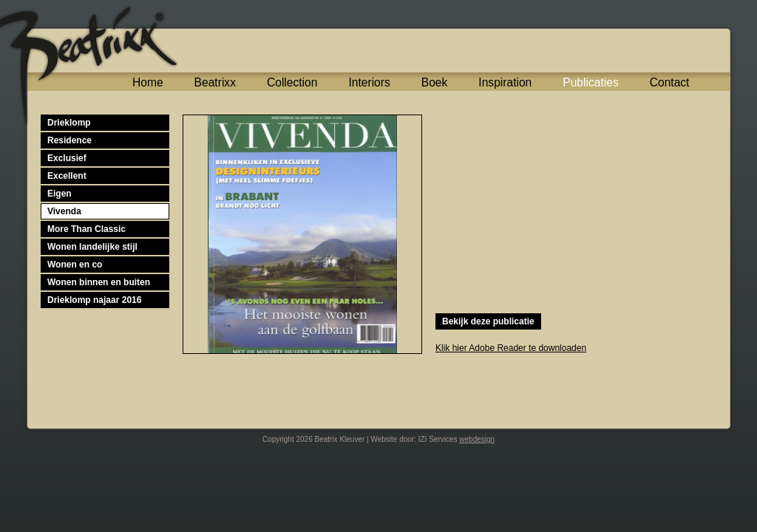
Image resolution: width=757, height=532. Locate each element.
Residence (69, 140)
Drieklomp (69, 123)
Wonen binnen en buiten (99, 282)
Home (148, 82)
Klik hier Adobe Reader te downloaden (511, 348)
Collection (292, 82)
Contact (670, 82)
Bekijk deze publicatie (488, 321)
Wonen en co (75, 265)
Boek (435, 82)
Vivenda (64, 211)
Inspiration (505, 82)
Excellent (67, 176)
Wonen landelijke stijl (92, 247)
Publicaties (590, 82)
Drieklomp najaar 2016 (94, 300)
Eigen (60, 194)
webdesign (477, 439)
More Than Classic (86, 229)
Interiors (369, 82)
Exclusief (67, 158)
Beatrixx (215, 82)
